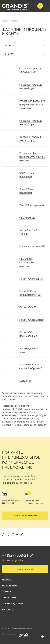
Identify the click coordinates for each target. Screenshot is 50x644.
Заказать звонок (25, 569)
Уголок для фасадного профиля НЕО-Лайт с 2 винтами (32, 105)
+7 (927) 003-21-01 (18, 555)
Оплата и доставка (13, 604)
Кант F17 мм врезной (32, 205)
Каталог (25, 45)
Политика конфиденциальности (15, 617)
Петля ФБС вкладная (31, 279)
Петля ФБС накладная (32, 320)
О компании (9, 598)
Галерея (7, 592)
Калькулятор (10, 586)
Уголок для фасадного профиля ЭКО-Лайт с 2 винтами (32, 157)
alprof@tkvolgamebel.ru (14, 560)
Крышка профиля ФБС (32, 246)
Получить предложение (25, 516)
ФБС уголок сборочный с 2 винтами (28, 262)
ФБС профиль (27, 218)
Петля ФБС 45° (28, 307)
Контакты (8, 610)
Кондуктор (25, 381)
